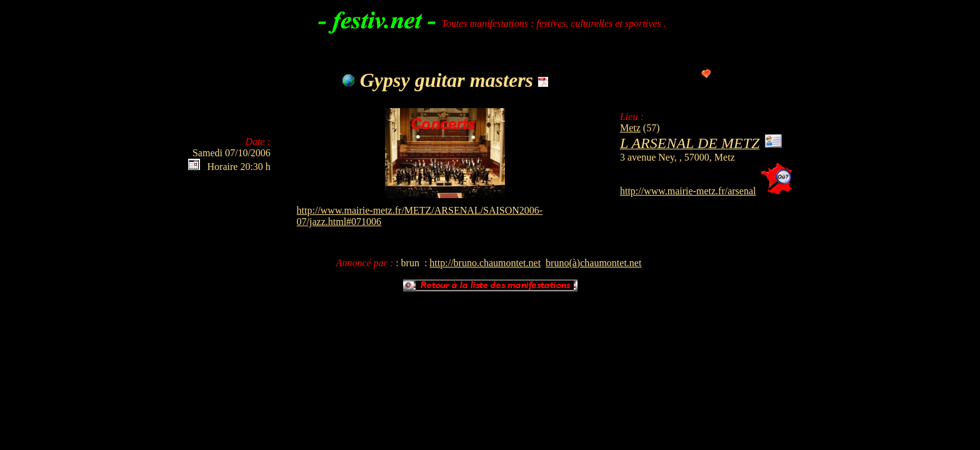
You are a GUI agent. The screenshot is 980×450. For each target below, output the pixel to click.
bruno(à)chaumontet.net (593, 263)
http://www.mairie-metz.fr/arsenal (688, 191)
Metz (630, 128)
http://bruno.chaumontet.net (485, 263)
